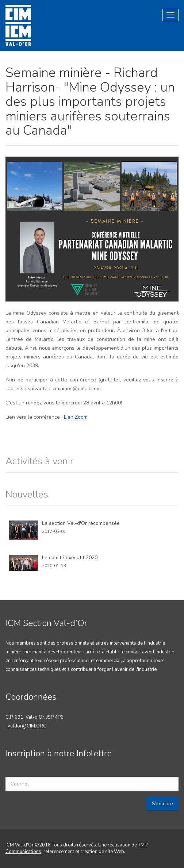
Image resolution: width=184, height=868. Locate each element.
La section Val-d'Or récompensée (81, 523)
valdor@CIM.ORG (27, 726)
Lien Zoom (76, 417)
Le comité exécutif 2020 (70, 558)
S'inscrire (162, 804)
